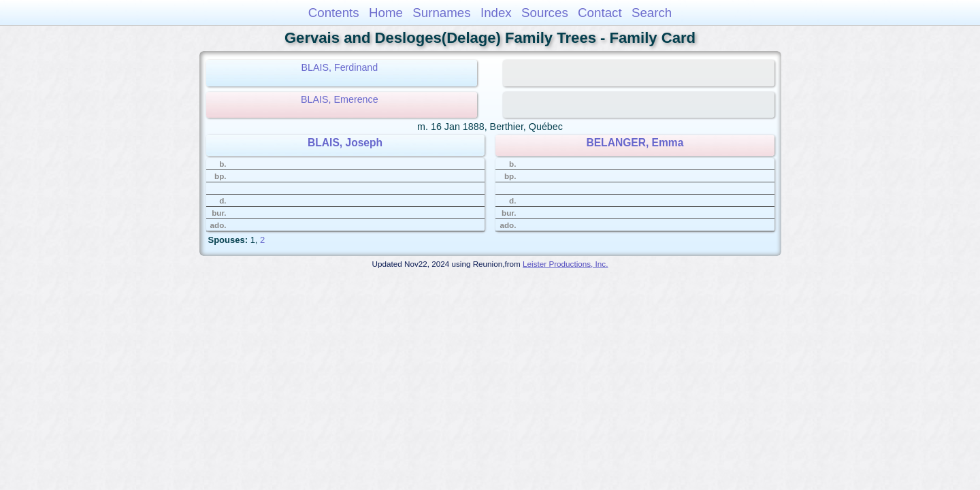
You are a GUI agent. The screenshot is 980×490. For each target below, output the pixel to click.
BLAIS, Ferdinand (339, 67)
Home (386, 13)
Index (496, 13)
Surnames (441, 13)
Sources (545, 13)
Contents (334, 13)
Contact (600, 13)
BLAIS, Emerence (340, 99)
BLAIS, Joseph (345, 143)
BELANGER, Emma (635, 143)
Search (652, 13)
